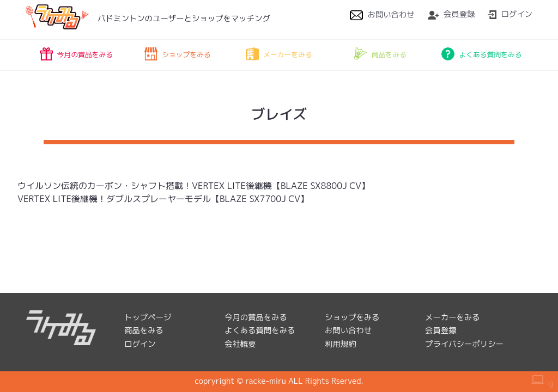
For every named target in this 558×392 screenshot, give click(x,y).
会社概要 (240, 344)
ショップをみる (178, 54)
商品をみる (380, 54)
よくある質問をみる (481, 54)
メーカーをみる (279, 54)
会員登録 (451, 14)
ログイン (510, 14)
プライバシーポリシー (464, 344)
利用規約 (341, 344)
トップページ (148, 317)
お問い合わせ (382, 15)
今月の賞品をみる (76, 54)
